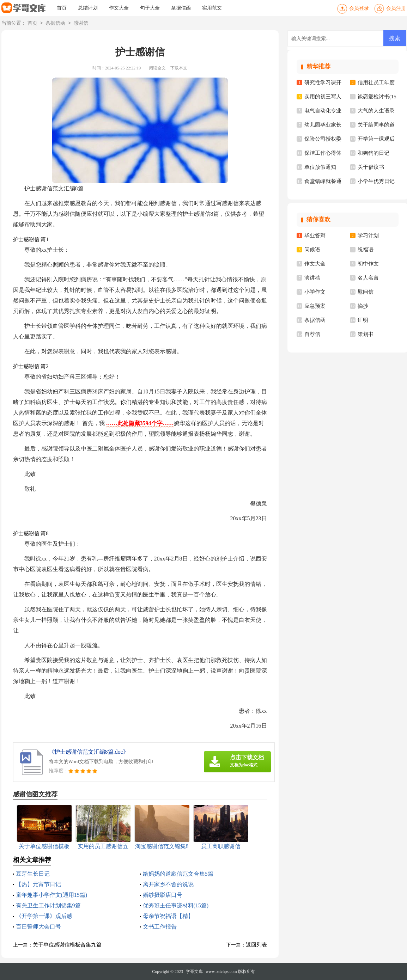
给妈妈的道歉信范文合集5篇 (178, 874)
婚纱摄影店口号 (163, 895)
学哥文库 (194, 972)
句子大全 (150, 8)
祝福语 (366, 250)
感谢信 (81, 23)
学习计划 (368, 235)
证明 (363, 320)
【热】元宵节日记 (38, 884)
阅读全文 (157, 68)
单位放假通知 (320, 167)
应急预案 (315, 306)
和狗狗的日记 (373, 153)
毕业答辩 (315, 235)
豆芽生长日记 (33, 874)
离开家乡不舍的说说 (168, 884)
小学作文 (315, 292)
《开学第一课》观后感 (44, 916)
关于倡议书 (371, 167)
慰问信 (366, 292)
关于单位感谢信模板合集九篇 (67, 945)
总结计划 (88, 8)
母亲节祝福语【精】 (168, 916)
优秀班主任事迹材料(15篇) (176, 905)
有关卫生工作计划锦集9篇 (48, 905)
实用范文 (212, 8)
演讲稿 (312, 278)
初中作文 (368, 264)
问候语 (312, 250)
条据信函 (181, 8)
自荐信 (312, 334)
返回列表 (256, 945)
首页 (62, 8)
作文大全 (119, 8)
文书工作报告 (160, 927)
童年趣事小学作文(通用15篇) (52, 895)
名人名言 (368, 278)
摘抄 (363, 306)
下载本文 (179, 68)
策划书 (366, 334)
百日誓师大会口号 (38, 927)
